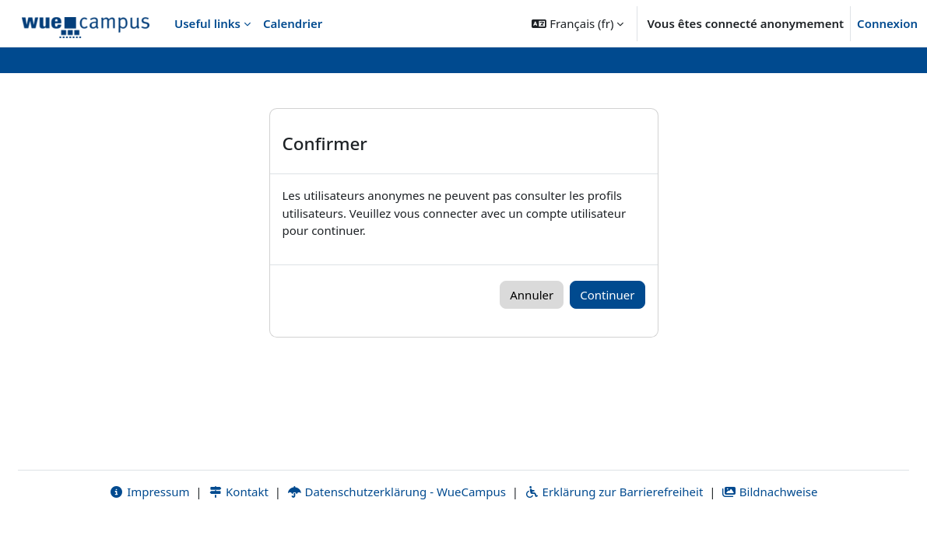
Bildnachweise (769, 527)
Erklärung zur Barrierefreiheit (614, 527)
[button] (578, 23)
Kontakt (238, 527)
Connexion (887, 23)
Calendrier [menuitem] (293, 23)
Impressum (149, 527)
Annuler (532, 295)
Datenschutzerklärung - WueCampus (397, 527)
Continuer (607, 295)
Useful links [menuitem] (207, 23)
